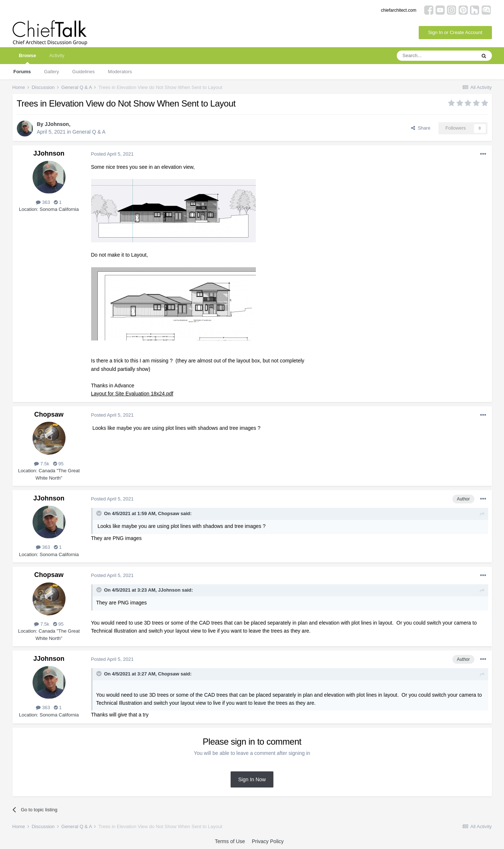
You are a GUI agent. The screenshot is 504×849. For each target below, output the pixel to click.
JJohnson (57, 124)
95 (58, 464)
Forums (22, 72)
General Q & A (89, 132)
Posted (112, 154)
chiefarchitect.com (399, 10)
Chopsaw (49, 414)
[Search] (436, 56)
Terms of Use (230, 841)
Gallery (51, 72)
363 (43, 202)
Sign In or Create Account (455, 32)
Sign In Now (252, 779)
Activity (57, 55)
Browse (28, 58)
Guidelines (83, 72)
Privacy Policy (268, 841)
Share (421, 128)
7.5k (42, 464)
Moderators (120, 72)
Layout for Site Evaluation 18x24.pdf (132, 394)
